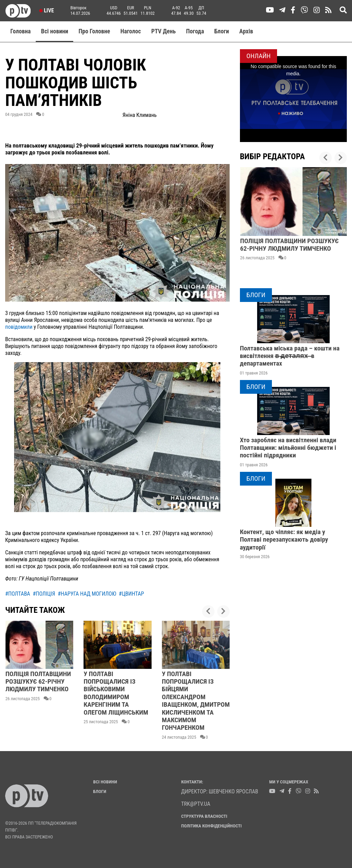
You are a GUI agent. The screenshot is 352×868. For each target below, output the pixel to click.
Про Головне (94, 31)
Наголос (131, 31)
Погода (195, 31)
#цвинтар (131, 594)
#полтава (18, 594)
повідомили (19, 327)
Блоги (222, 31)
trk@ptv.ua (196, 804)
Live (47, 10)
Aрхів (246, 31)
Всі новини (54, 31)
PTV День (163, 31)
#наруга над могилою (87, 594)
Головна (20, 31)
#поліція (44, 594)
